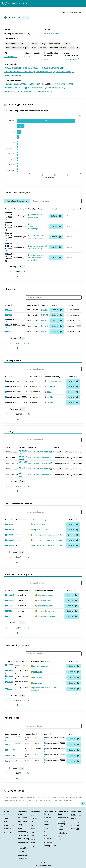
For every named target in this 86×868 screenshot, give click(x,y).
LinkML (47, 825)
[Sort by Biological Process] (48, 661)
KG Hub (60, 830)
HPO (33, 825)
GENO (33, 839)
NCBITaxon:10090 (51, 33)
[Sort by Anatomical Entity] (61, 377)
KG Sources (22, 859)
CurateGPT (49, 842)
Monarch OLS (63, 818)
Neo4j (21, 828)
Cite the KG (22, 852)
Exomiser (48, 818)
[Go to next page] (24, 272)
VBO (33, 836)
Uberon (34, 818)
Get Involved (76, 815)
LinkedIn (75, 822)
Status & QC (23, 835)
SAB (6, 822)
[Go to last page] (28, 272)
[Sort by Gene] (11, 209)
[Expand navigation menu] (83, 3)
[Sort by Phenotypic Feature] (46, 209)
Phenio (34, 829)
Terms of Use (23, 848)
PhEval (47, 821)
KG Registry (62, 833)
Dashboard (22, 818)
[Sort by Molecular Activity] (47, 520)
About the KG (23, 855)
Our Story (8, 815)
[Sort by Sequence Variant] (22, 734)
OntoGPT (48, 839)
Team (7, 818)
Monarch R (23, 832)
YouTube (75, 825)
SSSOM (47, 828)
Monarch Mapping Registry (61, 824)
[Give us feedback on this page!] (83, 803)
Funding (7, 832)
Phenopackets (50, 846)
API (20, 825)
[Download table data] (17, 277)
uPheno (34, 822)
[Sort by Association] (25, 209)
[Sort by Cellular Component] (54, 590)
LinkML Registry (61, 838)
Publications (9, 829)
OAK (46, 832)
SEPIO (33, 843)
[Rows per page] (22, 267)
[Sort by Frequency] (77, 209)
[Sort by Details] (59, 209)
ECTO (33, 846)
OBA (33, 832)
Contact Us (9, 825)
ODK (46, 835)
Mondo (34, 815)
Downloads (22, 821)
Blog (74, 818)
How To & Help (23, 839)
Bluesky (75, 829)
